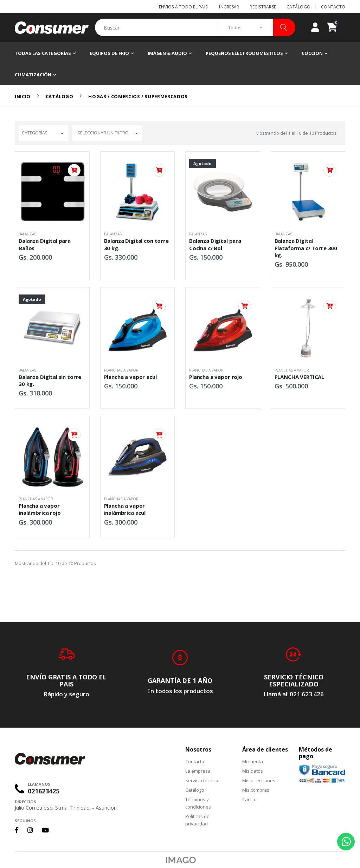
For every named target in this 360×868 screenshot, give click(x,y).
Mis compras (256, 790)
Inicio (23, 96)
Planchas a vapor (121, 370)
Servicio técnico (202, 780)
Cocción (312, 53)
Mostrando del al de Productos (296, 133)
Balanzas (27, 234)
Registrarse (263, 7)
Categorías (34, 133)
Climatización (33, 75)
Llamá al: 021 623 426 (294, 694)
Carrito (249, 799)
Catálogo (298, 7)
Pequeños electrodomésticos (244, 53)
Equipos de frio (109, 53)
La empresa (198, 771)
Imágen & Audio (167, 53)
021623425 (44, 791)
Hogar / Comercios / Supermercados (138, 96)
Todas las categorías (43, 53)
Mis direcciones (259, 780)
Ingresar (229, 7)
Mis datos (253, 771)
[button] (336, 27)
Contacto (333, 7)
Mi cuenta (253, 761)
